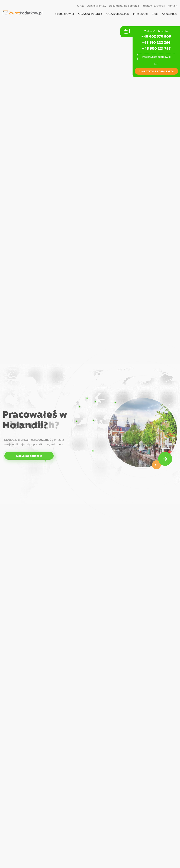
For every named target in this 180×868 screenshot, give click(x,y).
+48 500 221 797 (156, 48)
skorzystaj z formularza (156, 71)
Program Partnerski (153, 6)
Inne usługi (140, 14)
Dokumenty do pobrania (124, 6)
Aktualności (170, 14)
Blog (155, 14)
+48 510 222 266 (156, 42)
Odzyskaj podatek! (29, 456)
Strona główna (64, 14)
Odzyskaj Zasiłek (118, 14)
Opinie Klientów (97, 6)
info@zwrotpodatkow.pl (156, 57)
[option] (90, 434)
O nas (81, 6)
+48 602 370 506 (156, 36)
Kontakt (173, 6)
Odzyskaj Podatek (90, 14)
